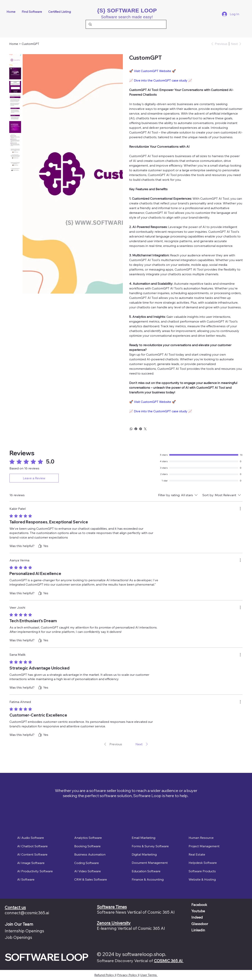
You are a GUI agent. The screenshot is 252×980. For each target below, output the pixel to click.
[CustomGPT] (30, 44)
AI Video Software (88, 871)
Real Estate (197, 854)
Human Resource (201, 838)
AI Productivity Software (35, 871)
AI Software (26, 879)
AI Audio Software (31, 838)
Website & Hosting (202, 879)
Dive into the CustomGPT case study (161, 80)
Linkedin (198, 930)
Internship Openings (24, 931)
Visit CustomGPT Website (152, 71)
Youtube (198, 911)
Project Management (204, 846)
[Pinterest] (141, 429)
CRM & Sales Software (91, 879)
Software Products (202, 871)
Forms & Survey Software (150, 846)
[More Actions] (240, 509)
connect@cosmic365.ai (27, 913)
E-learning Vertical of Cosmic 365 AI (131, 928)
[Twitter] (145, 429)
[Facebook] (136, 429)
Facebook (199, 905)
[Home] (14, 44)
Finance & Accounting (148, 879)
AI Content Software (32, 854)
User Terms (149, 975)
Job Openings (18, 937)
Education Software (146, 871)
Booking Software (87, 846)
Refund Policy (105, 975)
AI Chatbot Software (32, 846)
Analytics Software (88, 838)
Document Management (150, 863)
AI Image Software (31, 863)
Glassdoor (200, 924)
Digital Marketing (144, 854)
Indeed (197, 917)
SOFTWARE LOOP (46, 957)
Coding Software (87, 863)
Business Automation (90, 854)
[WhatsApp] (131, 429)
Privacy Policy (127, 975)
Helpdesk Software (203, 863)
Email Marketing (144, 838)
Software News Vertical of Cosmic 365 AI (136, 912)
